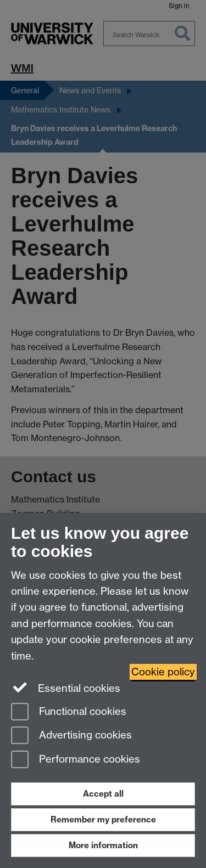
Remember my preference (103, 819)
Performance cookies (76, 760)
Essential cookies (66, 687)
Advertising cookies (71, 736)
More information (103, 845)
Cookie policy (163, 672)
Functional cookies (69, 712)
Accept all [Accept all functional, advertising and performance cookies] (103, 794)
